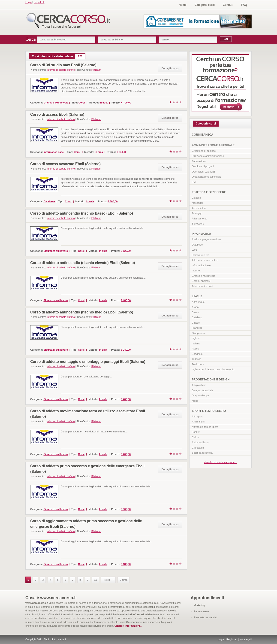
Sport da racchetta (202, 453)
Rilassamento (200, 219)
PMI (194, 182)
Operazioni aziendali (203, 172)
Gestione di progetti (203, 166)
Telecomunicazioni (202, 286)
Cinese (196, 323)
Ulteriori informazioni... (128, 626)
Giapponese (199, 333)
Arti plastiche (199, 385)
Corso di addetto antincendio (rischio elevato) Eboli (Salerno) (83, 263)
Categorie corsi (205, 5)
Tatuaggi (197, 213)
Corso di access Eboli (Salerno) (57, 114)
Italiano (196, 343)
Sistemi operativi (201, 281)
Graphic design (200, 395)
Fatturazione (199, 161)
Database (197, 245)
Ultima (123, 580)
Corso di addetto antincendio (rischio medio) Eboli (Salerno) (82, 312)
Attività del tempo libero (205, 427)
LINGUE (197, 296)
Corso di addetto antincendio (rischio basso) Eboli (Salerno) (82, 213)
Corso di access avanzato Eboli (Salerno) (65, 164)
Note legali (246, 639)
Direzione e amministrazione (208, 156)
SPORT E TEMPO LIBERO (209, 411)
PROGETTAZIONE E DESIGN (211, 380)
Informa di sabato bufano (61, 70)
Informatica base (201, 265)
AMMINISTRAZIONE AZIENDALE (213, 145)
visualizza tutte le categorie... (220, 462)
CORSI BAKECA (203, 135)
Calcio (195, 437)
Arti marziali (198, 422)
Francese (197, 328)
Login (29, 2)
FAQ (244, 5)
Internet (196, 270)
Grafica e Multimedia (203, 276)
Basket (196, 432)
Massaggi (197, 203)
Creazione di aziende (204, 151)
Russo (195, 349)
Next (107, 580)
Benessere (198, 224)
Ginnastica (198, 448)
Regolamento (201, 611)
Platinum (96, 70)
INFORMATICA (201, 234)
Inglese (196, 338)
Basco (195, 312)
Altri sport (197, 416)
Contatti (228, 5)
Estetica (196, 198)
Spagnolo (197, 354)
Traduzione (198, 364)
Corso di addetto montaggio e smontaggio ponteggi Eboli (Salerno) (88, 362)
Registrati (39, 2)
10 (96, 580)
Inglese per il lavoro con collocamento (213, 369)
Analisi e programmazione (206, 239)
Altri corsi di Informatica (205, 260)
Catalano (197, 317)
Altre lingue (198, 302)
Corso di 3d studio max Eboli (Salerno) (63, 65)
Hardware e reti (200, 255)
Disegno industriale (203, 390)
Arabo (195, 307)
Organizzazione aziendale (206, 177)
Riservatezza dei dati (205, 617)
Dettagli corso (170, 68)
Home (182, 5)
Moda (195, 401)
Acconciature (199, 208)
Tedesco (197, 359)
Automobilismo (200, 442)
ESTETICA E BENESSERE (209, 192)
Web (194, 250)
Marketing (199, 605)
